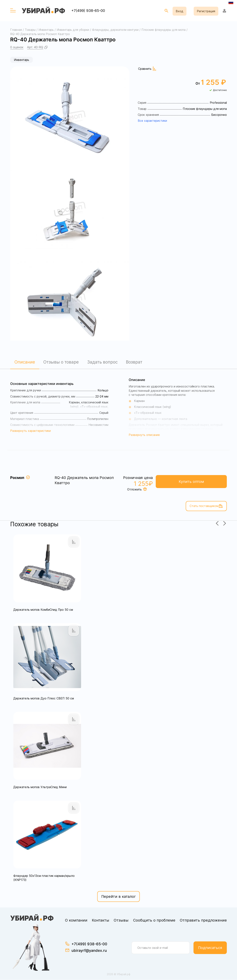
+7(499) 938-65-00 (88, 11)
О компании (76, 921)
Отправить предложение (203, 921)
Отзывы (121, 921)
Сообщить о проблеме (154, 921)
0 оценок (17, 47)
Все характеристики (152, 121)
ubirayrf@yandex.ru (89, 951)
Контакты (101, 921)
